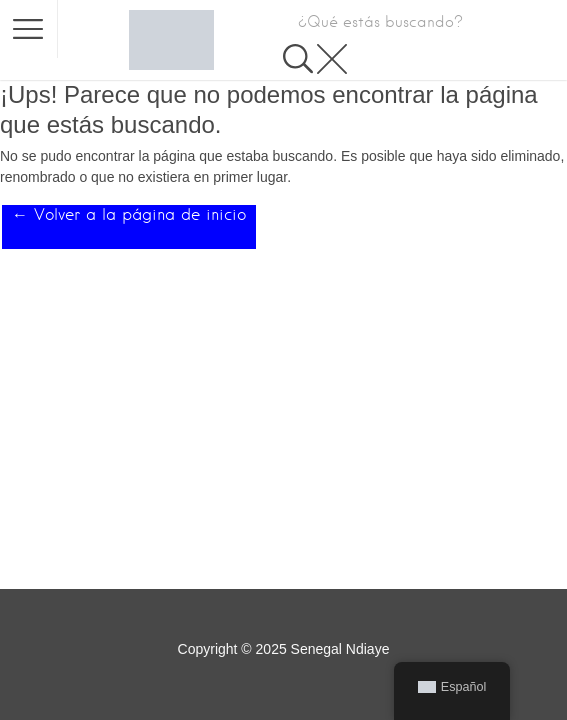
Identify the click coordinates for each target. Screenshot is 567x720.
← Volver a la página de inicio (129, 214)
